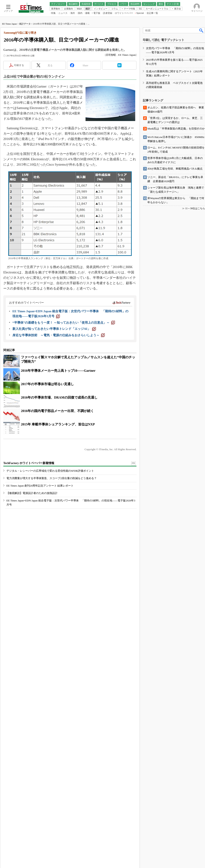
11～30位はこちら (195, 647)
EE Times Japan (9, 77)
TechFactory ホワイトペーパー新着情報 (29, 532)
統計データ (25, 77)
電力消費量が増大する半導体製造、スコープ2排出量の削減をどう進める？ (52, 547)
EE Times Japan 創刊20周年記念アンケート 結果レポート (40, 555)
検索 (201, 84)
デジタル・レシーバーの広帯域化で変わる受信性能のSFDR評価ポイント (50, 540)
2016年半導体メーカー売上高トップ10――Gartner (58, 424)
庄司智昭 (111, 108)
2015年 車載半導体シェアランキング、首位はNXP (58, 478)
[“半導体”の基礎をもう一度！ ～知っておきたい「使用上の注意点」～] (64, 376)
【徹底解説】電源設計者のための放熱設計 (32, 562)
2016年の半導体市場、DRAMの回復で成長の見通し (59, 451)
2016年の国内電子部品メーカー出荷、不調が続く (57, 464)
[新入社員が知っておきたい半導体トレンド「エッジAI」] (54, 382)
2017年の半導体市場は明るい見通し (47, 437)
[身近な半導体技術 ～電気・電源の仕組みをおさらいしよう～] (59, 388)
